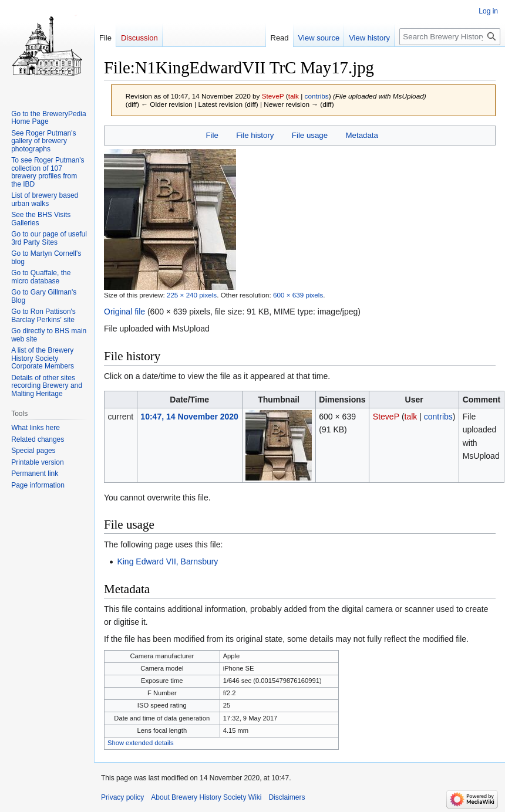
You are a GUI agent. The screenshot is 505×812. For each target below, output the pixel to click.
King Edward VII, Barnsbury (167, 561)
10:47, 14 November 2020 (189, 417)
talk (294, 96)
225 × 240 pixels (192, 295)
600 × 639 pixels (298, 295)
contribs (317, 96)
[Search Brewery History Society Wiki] (450, 37)
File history (255, 135)
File (212, 135)
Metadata (361, 135)
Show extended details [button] (141, 743)
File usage (310, 135)
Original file (124, 312)
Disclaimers (287, 797)
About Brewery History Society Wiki (206, 797)
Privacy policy (122, 797)
